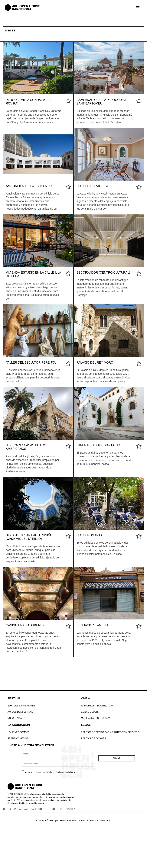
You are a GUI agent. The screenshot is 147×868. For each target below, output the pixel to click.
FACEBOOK (37, 809)
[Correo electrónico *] (57, 764)
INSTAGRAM (21, 809)
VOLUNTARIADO (16, 718)
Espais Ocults (90, 712)
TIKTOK (7, 809)
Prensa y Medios (18, 738)
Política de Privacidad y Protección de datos (110, 732)
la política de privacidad (41, 772)
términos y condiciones (65, 772)
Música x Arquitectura (96, 718)
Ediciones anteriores (21, 706)
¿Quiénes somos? (18, 732)
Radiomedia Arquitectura (97, 706)
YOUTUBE (57, 809)
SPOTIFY (71, 809)
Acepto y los (48, 772)
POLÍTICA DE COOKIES (93, 738)
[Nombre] (57, 754)
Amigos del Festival (20, 712)
